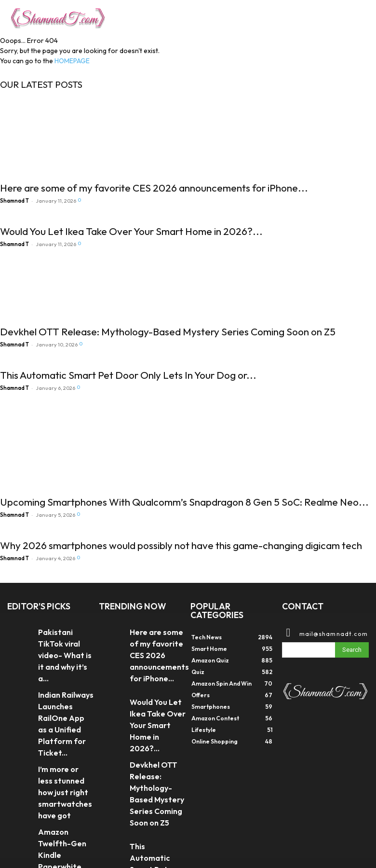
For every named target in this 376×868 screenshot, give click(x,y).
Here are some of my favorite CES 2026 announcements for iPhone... (154, 188)
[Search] (352, 648)
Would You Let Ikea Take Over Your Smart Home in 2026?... (131, 231)
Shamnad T (14, 201)
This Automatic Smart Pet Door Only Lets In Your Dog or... (128, 375)
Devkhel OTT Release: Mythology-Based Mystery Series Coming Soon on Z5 (168, 331)
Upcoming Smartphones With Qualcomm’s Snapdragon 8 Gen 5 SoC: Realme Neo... (184, 502)
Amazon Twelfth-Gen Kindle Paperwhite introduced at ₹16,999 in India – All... (62, 761)
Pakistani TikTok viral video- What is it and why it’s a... (64, 637)
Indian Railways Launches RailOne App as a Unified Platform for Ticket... (63, 675)
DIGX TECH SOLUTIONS (82, 840)
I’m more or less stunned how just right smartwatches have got (66, 716)
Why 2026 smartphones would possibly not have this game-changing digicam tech (181, 545)
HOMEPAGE (72, 61)
